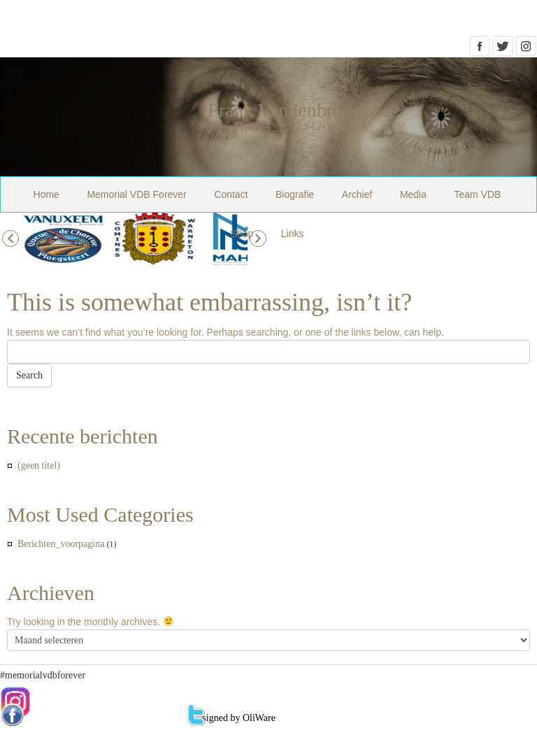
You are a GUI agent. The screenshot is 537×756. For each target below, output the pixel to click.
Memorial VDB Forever (136, 194)
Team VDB (478, 194)
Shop (242, 234)
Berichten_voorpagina (61, 544)
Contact (231, 194)
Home (46, 194)
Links (293, 234)
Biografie (295, 194)
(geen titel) (39, 465)
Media (413, 194)
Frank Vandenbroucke (294, 110)
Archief (357, 194)
